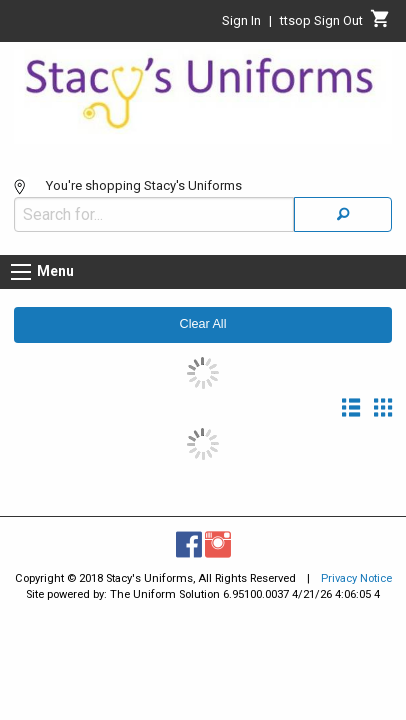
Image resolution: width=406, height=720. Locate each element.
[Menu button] (21, 262)
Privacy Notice (356, 568)
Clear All (203, 314)
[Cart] (380, 24)
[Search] (343, 204)
